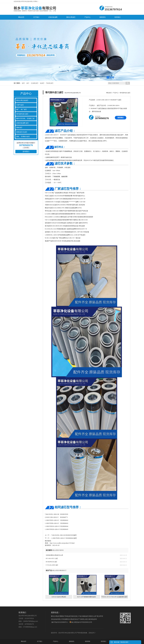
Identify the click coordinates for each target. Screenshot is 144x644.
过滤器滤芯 (35, 83)
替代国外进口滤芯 (22, 114)
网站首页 (109, 93)
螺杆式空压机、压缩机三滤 (25, 118)
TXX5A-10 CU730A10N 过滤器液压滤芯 (114, 597)
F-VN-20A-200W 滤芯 (52, 565)
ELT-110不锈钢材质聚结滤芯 (87, 597)
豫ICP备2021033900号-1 (60, 622)
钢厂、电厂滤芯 (22, 109)
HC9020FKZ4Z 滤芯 (51, 562)
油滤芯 (42, 83)
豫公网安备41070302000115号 (81, 622)
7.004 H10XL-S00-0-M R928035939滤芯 (64, 535)
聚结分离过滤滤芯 (22, 100)
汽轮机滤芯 (50, 83)
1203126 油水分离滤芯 (59, 597)
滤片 (28, 83)
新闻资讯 (72, 641)
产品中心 (116, 93)
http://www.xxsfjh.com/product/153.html (62, 543)
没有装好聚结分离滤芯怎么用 (54, 555)
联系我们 (121, 118)
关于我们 (40, 641)
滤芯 (23, 83)
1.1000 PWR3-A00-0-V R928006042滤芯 (64, 538)
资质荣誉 (88, 641)
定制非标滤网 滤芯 (22, 123)
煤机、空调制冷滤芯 (23, 137)
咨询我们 (26, 152)
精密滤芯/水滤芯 (22, 132)
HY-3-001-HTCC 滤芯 (52, 558)
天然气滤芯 (20, 105)
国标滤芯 (19, 127)
